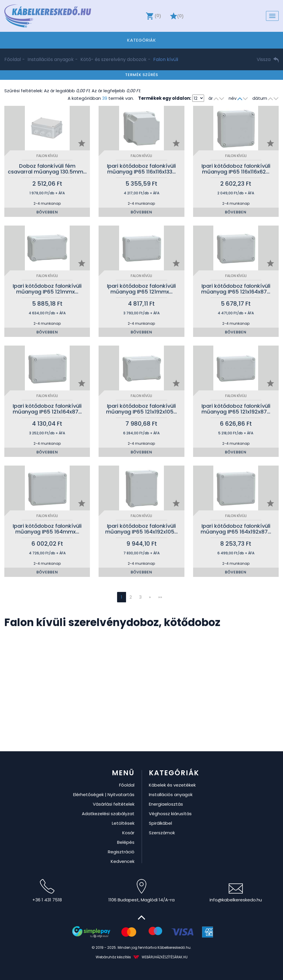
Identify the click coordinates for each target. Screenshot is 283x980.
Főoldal (13, 59)
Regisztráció (121, 852)
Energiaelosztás (166, 804)
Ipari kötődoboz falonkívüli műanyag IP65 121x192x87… (236, 409)
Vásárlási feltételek (114, 804)
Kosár (128, 833)
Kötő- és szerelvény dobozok (113, 59)
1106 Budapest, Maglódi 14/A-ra (141, 891)
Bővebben (47, 212)
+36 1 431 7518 (47, 891)
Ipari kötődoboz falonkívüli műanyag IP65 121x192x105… (141, 409)
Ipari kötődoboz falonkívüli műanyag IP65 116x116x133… (141, 169)
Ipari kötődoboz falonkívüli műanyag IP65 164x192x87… (236, 529)
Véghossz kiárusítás (170, 814)
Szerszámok (162, 833)
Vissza (268, 59)
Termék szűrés (142, 75)
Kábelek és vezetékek (172, 785)
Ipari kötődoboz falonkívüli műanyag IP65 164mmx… (47, 529)
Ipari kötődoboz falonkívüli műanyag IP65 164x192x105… (141, 529)
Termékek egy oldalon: (165, 98)
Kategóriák (141, 40)
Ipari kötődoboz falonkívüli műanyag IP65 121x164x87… (236, 289)
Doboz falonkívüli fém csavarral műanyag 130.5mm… (47, 169)
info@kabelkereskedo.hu (236, 893)
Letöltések (123, 823)
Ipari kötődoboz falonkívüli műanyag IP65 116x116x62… (236, 169)
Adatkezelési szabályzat (108, 814)
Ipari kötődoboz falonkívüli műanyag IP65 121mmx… (47, 289)
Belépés (126, 842)
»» (160, 597)
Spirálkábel (160, 823)
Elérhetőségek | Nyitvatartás (104, 794)
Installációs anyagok (51, 59)
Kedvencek (123, 861)
